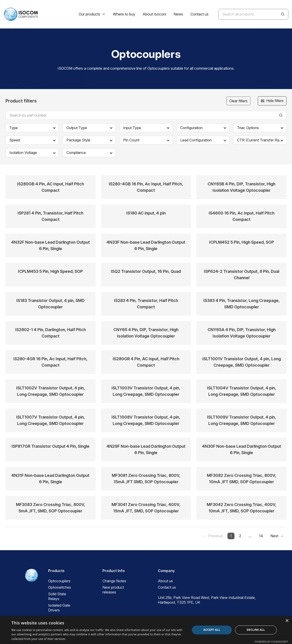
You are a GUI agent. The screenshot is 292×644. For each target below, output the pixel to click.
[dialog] (146, 630)
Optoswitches (60, 587)
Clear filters (238, 101)
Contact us (167, 587)
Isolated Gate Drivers (59, 608)
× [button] (287, 621)
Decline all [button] (256, 630)
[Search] (283, 14)
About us (165, 581)
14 (261, 536)
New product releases (113, 590)
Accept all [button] (212, 630)
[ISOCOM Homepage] (21, 14)
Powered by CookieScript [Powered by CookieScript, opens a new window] (271, 642)
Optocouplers (59, 581)
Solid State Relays (57, 596)
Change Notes (114, 581)
